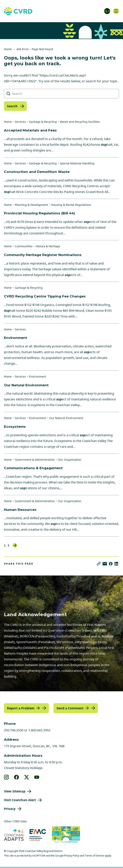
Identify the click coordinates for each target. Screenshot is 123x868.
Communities (24, 246)
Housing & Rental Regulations (71, 205)
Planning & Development (31, 205)
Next (15, 545)
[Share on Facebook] (111, 564)
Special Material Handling (77, 163)
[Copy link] (99, 564)
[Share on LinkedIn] (116, 564)
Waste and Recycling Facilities (80, 122)
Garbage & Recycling (43, 122)
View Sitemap (15, 791)
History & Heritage (48, 246)
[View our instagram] (6, 777)
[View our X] (27, 777)
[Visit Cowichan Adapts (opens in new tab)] (14, 835)
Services (20, 122)
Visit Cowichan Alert (20, 800)
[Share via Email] (105, 564)
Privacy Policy (72, 856)
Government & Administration (35, 460)
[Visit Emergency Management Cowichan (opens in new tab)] (38, 835)
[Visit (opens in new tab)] (66, 835)
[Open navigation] (116, 11)
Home (8, 49)
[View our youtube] (37, 777)
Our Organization (70, 460)
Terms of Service (95, 856)
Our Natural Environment (66, 418)
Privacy (10, 809)
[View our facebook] (17, 777)
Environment (37, 376)
